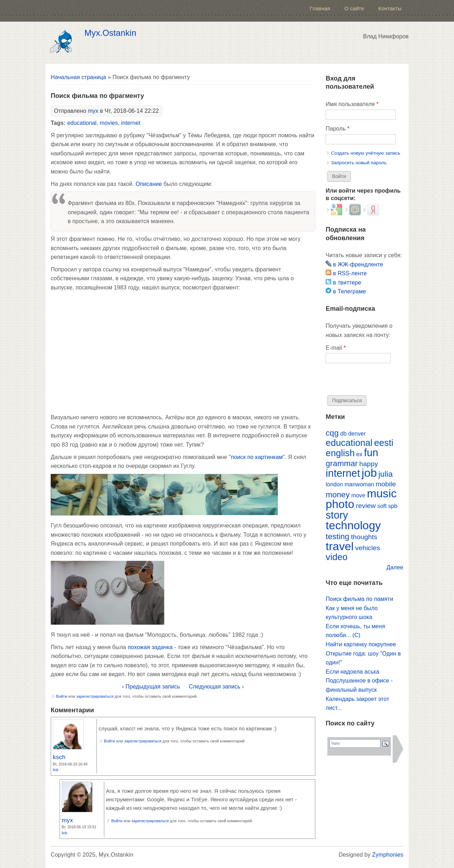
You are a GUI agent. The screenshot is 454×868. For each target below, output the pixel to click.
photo (340, 504)
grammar (342, 463)
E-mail (336, 348)
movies (109, 123)
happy (369, 464)
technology (353, 525)
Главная (320, 8)
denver (357, 434)
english (340, 453)
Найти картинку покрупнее (361, 644)
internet (131, 123)
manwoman (359, 484)
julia (386, 474)
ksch (59, 757)
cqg (332, 433)
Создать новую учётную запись (366, 153)
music (382, 493)
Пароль (337, 129)
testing (337, 537)
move (358, 495)
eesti (384, 443)
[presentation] (380, 381)
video (337, 557)
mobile (386, 484)
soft (382, 506)
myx (93, 111)
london (334, 484)
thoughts (364, 537)
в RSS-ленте (346, 273)
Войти (62, 696)
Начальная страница (78, 77)
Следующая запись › (216, 687)
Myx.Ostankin (110, 33)
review (366, 506)
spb (393, 506)
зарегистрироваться (95, 696)
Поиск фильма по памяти (359, 599)
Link (56, 770)
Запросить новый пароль (359, 163)
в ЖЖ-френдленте (354, 264)
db (343, 434)
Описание (149, 184)
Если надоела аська (352, 672)
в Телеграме (346, 291)
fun (371, 453)
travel (340, 546)
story (337, 515)
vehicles (368, 548)
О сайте (354, 8)
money (338, 495)
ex (359, 454)
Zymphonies (388, 855)
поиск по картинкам (257, 457)
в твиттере (343, 283)
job (369, 473)
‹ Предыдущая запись (151, 687)
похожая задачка (150, 647)
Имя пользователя (352, 104)
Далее (395, 567)
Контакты (390, 8)
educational (82, 123)
